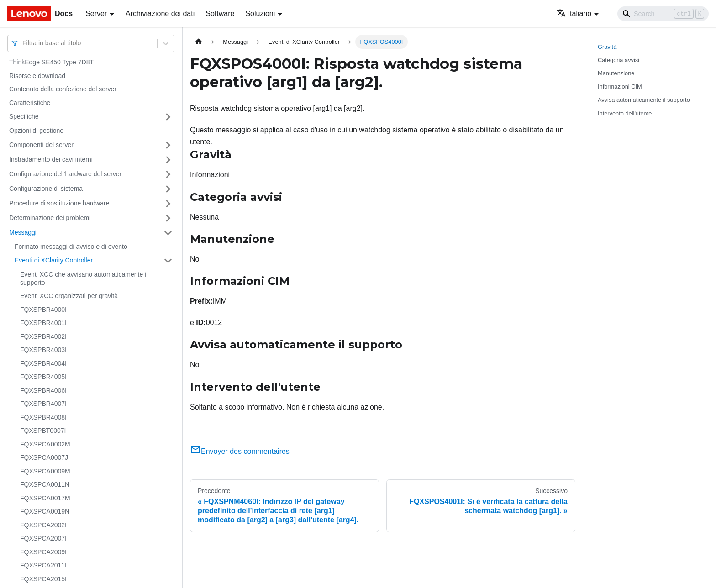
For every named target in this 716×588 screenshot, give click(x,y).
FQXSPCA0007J (44, 457)
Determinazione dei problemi (50, 218)
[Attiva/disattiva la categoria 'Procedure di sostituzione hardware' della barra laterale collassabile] (168, 204)
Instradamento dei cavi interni (51, 159)
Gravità (607, 47)
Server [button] (96, 13)
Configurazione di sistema (46, 189)
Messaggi (23, 232)
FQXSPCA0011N (45, 484)
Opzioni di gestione (36, 131)
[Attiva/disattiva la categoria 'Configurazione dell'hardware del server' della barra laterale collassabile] (168, 174)
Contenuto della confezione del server (63, 89)
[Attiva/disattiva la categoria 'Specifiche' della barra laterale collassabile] (168, 117)
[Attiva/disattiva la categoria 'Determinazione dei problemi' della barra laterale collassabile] (168, 218)
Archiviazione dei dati (160, 13)
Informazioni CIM (620, 87)
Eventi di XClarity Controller (54, 260)
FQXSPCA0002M (45, 444)
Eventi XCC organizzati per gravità (69, 296)
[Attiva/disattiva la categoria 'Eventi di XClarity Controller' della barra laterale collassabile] (168, 261)
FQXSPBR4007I (43, 404)
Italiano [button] (574, 13)
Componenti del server (41, 145)
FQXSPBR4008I (43, 417)
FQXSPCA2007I (43, 538)
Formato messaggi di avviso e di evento (71, 247)
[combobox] (23, 43)
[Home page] (199, 42)
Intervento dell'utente (625, 113)
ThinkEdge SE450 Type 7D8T (51, 62)
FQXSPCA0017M (45, 498)
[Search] (663, 14)
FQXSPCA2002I (43, 525)
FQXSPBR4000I (43, 310)
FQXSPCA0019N (45, 511)
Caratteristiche (30, 103)
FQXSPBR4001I (43, 323)
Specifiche (24, 116)
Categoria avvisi (619, 60)
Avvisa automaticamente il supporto (644, 100)
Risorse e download (37, 76)
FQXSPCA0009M (45, 471)
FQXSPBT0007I (43, 430)
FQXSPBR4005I (43, 377)
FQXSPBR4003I (43, 350)
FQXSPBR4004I (43, 363)
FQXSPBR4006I (43, 390)
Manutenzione (616, 73)
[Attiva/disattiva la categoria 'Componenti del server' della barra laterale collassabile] (168, 145)
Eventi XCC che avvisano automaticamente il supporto (84, 278)
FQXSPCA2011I (43, 565)
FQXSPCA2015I (43, 579)
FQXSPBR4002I (43, 336)
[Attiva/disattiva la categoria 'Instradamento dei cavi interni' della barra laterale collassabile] (168, 160)
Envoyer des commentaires (240, 451)
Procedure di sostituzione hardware (59, 203)
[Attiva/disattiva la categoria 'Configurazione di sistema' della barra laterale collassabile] (168, 189)
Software (220, 13)
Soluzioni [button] (260, 13)
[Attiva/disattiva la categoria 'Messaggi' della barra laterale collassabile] (168, 233)
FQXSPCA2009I (43, 552)
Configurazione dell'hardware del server (65, 174)
